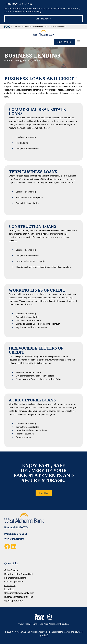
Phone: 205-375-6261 (16, 534)
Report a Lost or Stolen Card (19, 574)
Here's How (44, 493)
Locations (9, 589)
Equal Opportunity (14, 601)
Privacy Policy (24, 624)
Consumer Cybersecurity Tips (19, 593)
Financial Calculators (15, 578)
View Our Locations (14, 539)
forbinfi (45, 635)
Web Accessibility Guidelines (57, 624)
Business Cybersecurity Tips (19, 597)
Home (7, 60)
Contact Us (10, 585)
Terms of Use (37, 624)
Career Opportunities (15, 581)
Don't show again (43, 19)
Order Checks (11, 570)
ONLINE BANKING (64, 42)
